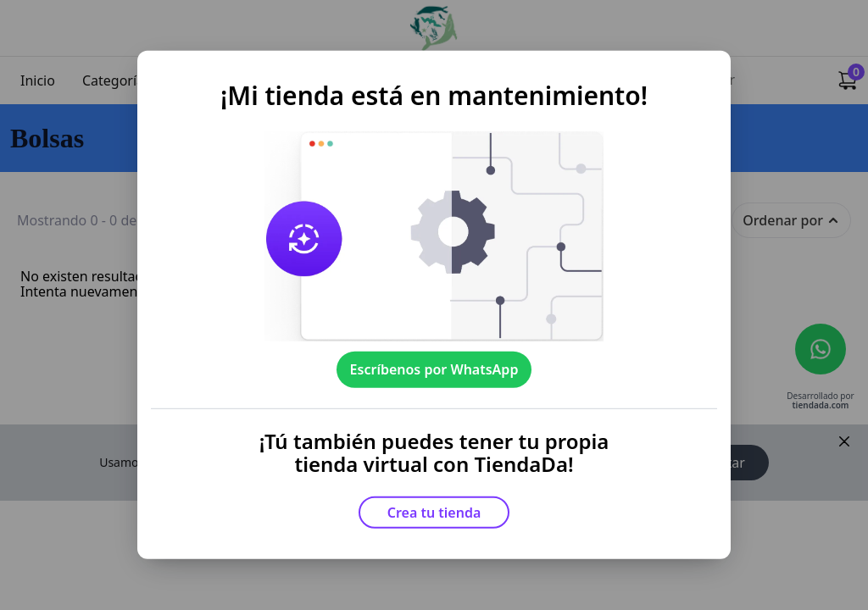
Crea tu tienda (434, 513)
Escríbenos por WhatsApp (434, 369)
